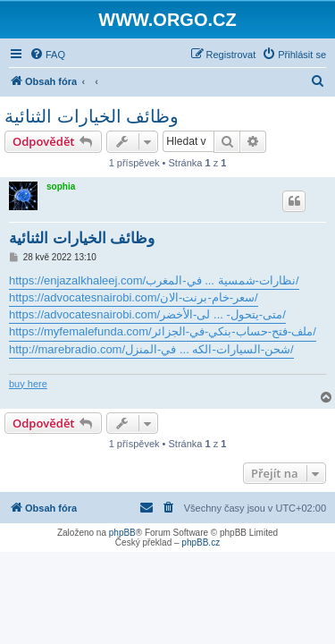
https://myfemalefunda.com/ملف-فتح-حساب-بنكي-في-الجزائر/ (163, 331)
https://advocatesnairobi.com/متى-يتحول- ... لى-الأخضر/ (147, 314)
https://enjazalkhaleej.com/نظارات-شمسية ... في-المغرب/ (154, 280)
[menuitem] (47, 55)
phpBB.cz (201, 542)
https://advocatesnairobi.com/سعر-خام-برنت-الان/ (134, 297)
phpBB (122, 533)
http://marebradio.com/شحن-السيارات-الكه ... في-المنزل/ (151, 349)
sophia (61, 186)
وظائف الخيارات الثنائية (92, 116)
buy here (28, 384)
